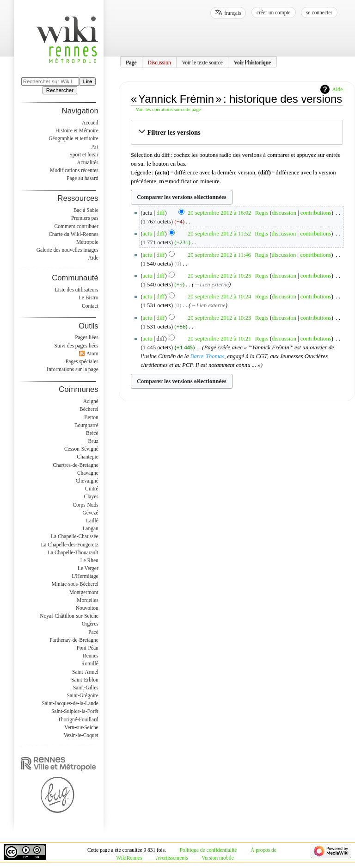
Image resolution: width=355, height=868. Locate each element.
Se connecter (319, 12)
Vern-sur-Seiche (81, 727)
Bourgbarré (86, 425)
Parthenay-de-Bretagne (74, 640)
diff (161, 213)
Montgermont (84, 592)
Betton (91, 417)
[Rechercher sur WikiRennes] (50, 81)
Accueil (90, 123)
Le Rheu (89, 560)
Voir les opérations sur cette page (168, 109)
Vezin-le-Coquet (81, 735)
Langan (90, 528)
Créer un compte (274, 12)
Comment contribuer (77, 226)
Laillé (92, 521)
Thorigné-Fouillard (78, 719)
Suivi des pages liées (77, 346)
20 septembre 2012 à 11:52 (219, 234)
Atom (92, 353)
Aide (337, 89)
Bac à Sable (86, 210)
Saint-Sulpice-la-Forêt (75, 711)
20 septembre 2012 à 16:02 (219, 213)
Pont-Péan (88, 648)
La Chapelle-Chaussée (75, 536)
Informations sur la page (73, 369)
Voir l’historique (253, 62)
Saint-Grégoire (83, 695)
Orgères (90, 624)
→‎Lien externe (211, 285)
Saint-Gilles (86, 688)
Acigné (91, 401)
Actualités (87, 162)
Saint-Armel (85, 672)
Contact (90, 306)
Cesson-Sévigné (81, 449)
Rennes (91, 656)
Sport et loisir (84, 155)
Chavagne (88, 473)
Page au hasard (83, 178)
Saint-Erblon (85, 680)
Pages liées (87, 337)
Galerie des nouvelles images (67, 250)
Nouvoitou (87, 608)
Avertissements (172, 858)
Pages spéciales (82, 361)
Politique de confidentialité (208, 850)
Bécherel (89, 409)
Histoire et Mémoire (77, 130)
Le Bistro (89, 298)
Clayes (91, 496)
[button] (237, 132)
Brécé (92, 433)
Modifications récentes (74, 170)
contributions (316, 213)
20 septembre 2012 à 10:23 (219, 318)
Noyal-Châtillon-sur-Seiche (69, 616)
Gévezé (90, 513)
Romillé (90, 663)
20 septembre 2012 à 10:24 (219, 297)
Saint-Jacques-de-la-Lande (70, 703)
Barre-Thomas (208, 356)
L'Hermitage (85, 576)
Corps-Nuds (85, 505)
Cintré (92, 489)
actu (147, 234)
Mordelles (87, 600)
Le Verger (88, 568)
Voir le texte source (202, 62)
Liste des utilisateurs (77, 290)
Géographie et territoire (73, 138)
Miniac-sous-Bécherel (75, 584)
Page (131, 62)
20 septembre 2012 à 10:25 (219, 276)
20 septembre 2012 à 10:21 (219, 339)
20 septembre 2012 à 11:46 (219, 255)
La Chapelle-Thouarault (73, 552)
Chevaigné (87, 481)
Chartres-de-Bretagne (76, 465)
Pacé (93, 632)
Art (95, 147)
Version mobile (217, 858)
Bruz (93, 441)
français (233, 13)
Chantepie (87, 457)
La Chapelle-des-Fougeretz (69, 545)
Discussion (159, 62)
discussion (284, 213)
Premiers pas (85, 218)
